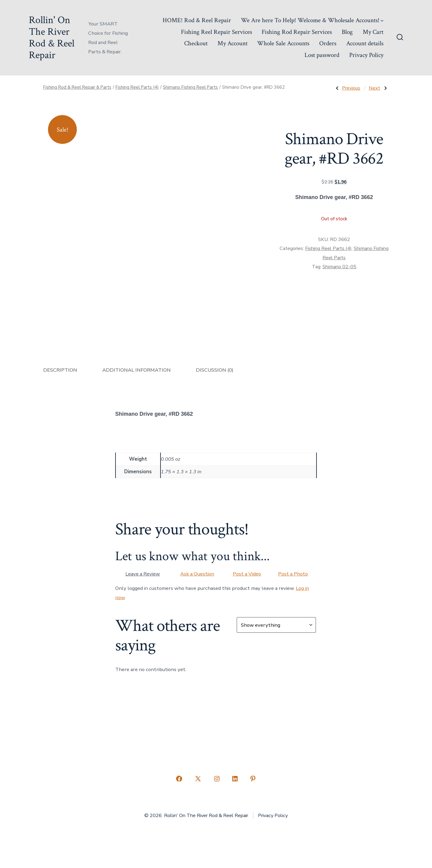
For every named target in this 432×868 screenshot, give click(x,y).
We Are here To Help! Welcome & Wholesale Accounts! (312, 20)
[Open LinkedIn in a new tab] (235, 779)
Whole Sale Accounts (283, 43)
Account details (365, 43)
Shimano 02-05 (339, 267)
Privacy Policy (366, 55)
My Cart (373, 32)
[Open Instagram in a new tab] (217, 779)
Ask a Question (197, 574)
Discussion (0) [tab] (215, 370)
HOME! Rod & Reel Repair (197, 20)
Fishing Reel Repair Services (216, 32)
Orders (328, 43)
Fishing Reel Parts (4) (137, 87)
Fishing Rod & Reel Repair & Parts (77, 87)
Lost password (322, 55)
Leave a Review (143, 574)
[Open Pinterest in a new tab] (253, 779)
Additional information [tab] (136, 370)
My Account (232, 43)
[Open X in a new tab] (198, 779)
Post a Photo (293, 574)
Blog (347, 32)
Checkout (196, 43)
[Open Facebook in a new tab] (179, 779)
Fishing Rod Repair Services (297, 32)
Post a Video (247, 574)
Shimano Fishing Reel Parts (190, 87)
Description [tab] (60, 370)
